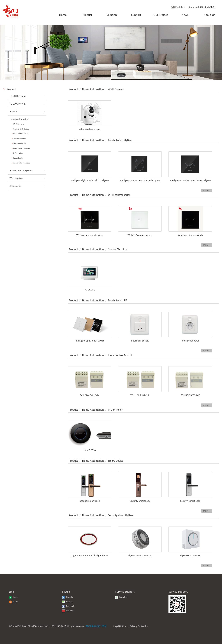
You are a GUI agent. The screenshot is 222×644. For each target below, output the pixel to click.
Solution (112, 15)
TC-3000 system (18, 104)
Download (122, 597)
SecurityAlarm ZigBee (21, 163)
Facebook (68, 606)
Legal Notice (120, 626)
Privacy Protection (139, 626)
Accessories (15, 186)
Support (136, 15)
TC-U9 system (16, 178)
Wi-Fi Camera (18, 124)
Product (87, 15)
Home (63, 15)
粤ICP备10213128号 (96, 626)
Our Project (161, 15)
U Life (13, 602)
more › (207, 190)
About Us (209, 15)
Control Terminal (19, 139)
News (185, 15)
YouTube (68, 611)
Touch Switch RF (19, 143)
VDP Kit (13, 111)
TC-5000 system (18, 96)
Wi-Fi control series (20, 134)
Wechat (67, 602)
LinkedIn (68, 597)
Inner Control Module (21, 148)
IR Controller (17, 153)
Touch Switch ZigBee (20, 129)
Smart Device (18, 158)
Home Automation (19, 119)
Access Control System (21, 171)
